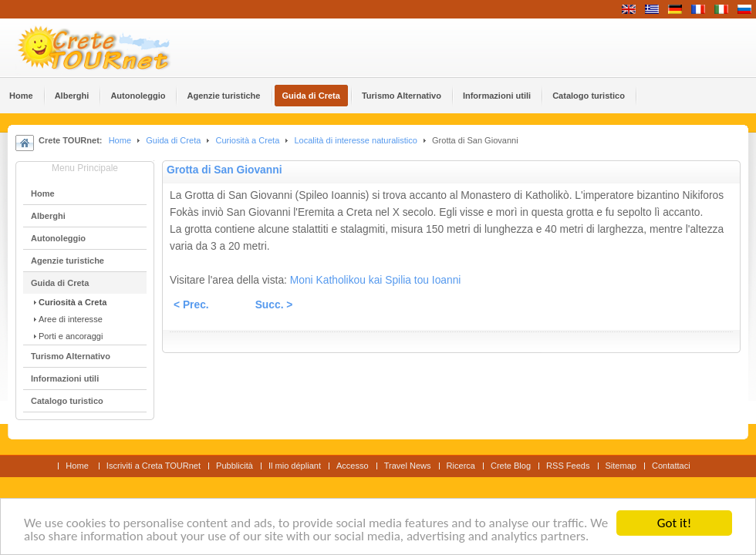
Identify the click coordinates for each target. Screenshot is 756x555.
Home (120, 140)
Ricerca (461, 466)
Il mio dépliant (295, 466)
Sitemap (621, 466)
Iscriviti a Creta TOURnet (154, 466)
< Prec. (191, 305)
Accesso (353, 466)
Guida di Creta (173, 140)
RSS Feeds (568, 466)
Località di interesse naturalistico (355, 140)
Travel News (408, 466)
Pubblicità (235, 466)
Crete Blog (511, 466)
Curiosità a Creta (248, 140)
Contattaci (671, 466)
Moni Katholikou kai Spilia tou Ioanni (376, 280)
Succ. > (274, 305)
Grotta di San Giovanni (224, 170)
